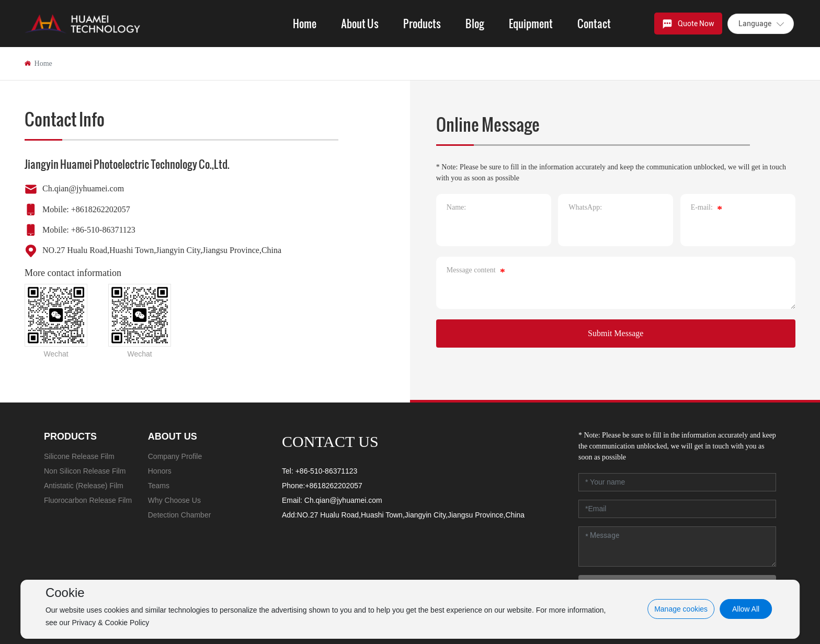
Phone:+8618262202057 (322, 486)
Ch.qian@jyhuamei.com (83, 188)
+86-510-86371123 (327, 471)
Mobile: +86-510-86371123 (89, 230)
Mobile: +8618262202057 (86, 209)
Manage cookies (681, 609)
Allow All (746, 609)
